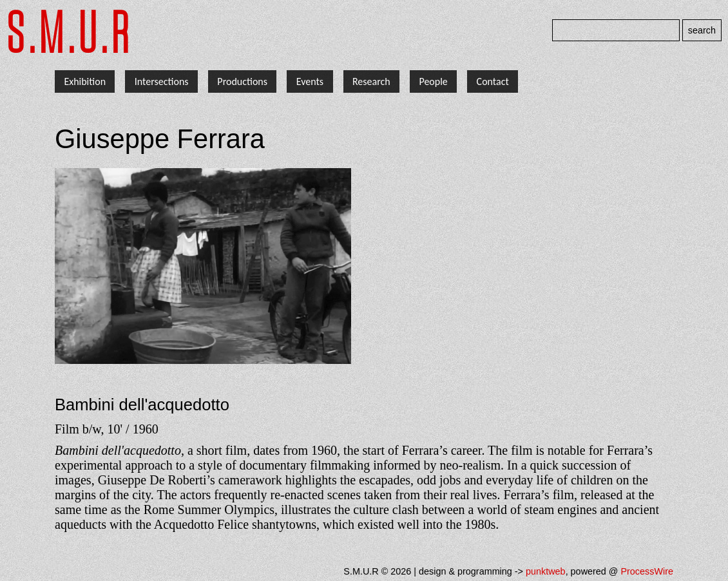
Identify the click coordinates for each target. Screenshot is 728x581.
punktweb (546, 571)
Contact (493, 81)
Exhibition (85, 81)
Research (371, 81)
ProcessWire (647, 571)
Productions (242, 81)
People (433, 81)
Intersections (162, 81)
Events (310, 81)
